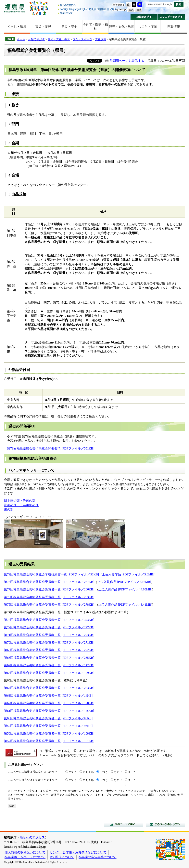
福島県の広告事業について (97, 857)
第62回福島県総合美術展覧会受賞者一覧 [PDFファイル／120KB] (49, 703)
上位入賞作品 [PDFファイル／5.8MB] (128, 574)
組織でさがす (144, 17)
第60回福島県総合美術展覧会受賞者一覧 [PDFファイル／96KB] (48, 718)
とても (73, 772)
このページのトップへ (165, 824)
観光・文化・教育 (121, 27)
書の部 (9, 509)
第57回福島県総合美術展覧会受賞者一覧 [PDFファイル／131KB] (49, 741)
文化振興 (101, 39)
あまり (118, 772)
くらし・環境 (17, 27)
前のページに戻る (124, 824)
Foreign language (87, 9)
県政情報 (174, 27)
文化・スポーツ (82, 39)
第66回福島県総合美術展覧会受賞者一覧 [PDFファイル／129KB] (49, 673)
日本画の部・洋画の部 (20, 501)
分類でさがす (36, 39)
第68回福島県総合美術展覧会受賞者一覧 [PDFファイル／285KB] (49, 658)
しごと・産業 (148, 27)
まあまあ (88, 772)
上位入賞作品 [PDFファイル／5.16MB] (124, 582)
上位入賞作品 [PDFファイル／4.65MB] (125, 589)
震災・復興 (43, 27)
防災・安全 (69, 27)
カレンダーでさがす (172, 17)
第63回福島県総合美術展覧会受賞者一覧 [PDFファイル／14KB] (48, 696)
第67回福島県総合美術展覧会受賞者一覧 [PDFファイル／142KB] (49, 665)
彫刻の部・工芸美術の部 (21, 505)
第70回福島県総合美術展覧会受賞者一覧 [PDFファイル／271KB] (49, 642)
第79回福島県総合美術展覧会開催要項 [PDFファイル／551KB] (51, 448)
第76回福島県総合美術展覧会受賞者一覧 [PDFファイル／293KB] (49, 597)
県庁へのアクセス (32, 837)
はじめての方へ (87, 5)
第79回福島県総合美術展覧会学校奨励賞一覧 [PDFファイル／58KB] (51, 574)
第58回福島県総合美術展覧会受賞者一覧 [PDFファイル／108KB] (49, 733)
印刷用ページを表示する (127, 61)
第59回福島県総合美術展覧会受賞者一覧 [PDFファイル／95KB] (48, 726)
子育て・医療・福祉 (95, 26)
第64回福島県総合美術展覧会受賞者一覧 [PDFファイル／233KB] (49, 688)
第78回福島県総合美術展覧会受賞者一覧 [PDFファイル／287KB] (49, 582)
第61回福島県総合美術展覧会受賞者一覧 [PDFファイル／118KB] (49, 711)
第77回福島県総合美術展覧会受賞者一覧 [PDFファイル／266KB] (49, 589)
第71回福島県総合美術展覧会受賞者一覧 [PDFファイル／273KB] (49, 635)
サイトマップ (87, 13)
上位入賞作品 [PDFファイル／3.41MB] (125, 605)
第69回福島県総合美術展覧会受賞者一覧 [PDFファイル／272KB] (49, 650)
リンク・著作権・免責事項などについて (78, 852)
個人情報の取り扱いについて (25, 852)
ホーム (21, 39)
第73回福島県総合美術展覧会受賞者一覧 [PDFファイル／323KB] (49, 620)
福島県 (15, 8)
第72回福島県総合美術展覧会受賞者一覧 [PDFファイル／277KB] (49, 627)
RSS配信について (62, 857)
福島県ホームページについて (25, 857)
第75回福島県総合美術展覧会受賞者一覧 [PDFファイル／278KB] (49, 605)
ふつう (104, 772)
